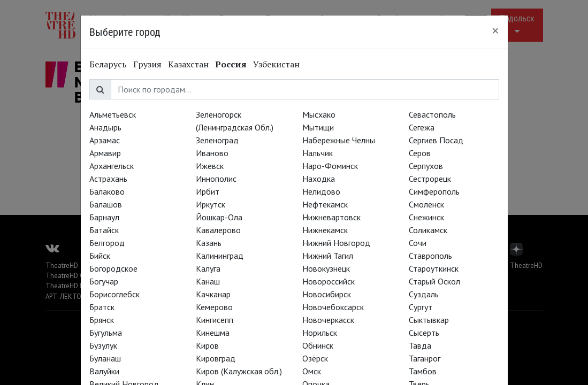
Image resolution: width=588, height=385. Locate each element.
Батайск (104, 230)
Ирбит (208, 191)
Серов (420, 153)
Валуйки (104, 371)
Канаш (208, 281)
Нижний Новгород (336, 243)
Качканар (213, 294)
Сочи (418, 243)
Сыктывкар (429, 320)
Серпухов (426, 166)
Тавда (420, 345)
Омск (312, 371)
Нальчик (318, 153)
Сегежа (422, 127)
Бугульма (106, 333)
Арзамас (105, 140)
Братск (102, 307)
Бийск (100, 256)
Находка (319, 179)
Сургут (421, 307)
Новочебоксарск (333, 307)
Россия (231, 64)
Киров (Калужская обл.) (239, 371)
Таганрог (425, 358)
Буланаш (105, 358)
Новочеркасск (328, 320)
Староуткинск (434, 268)
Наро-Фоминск (330, 166)
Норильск (320, 333)
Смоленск (426, 204)
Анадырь (105, 127)
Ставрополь (430, 256)
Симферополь (434, 191)
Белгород (107, 243)
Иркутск (211, 204)
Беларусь (108, 64)
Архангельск (112, 166)
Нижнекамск (325, 230)
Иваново (212, 153)
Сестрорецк (430, 179)
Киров (207, 345)
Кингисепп (215, 320)
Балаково (107, 191)
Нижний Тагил (328, 256)
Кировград (216, 358)
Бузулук (103, 345)
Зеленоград (217, 140)
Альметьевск (113, 114)
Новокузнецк (326, 268)
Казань (209, 243)
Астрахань (108, 179)
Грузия (147, 64)
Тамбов (423, 371)
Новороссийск (329, 281)
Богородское (113, 268)
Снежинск (426, 217)
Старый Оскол (434, 281)
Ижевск (210, 166)
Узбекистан (276, 64)
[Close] (495, 30)
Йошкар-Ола (219, 217)
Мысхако (319, 114)
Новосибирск (327, 294)
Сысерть (424, 333)
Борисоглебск (114, 294)
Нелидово (321, 191)
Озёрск (315, 358)
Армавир (105, 153)
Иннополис (216, 179)
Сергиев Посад (436, 140)
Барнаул (104, 217)
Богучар (104, 281)
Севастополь (432, 114)
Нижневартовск (331, 217)
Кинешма (213, 333)
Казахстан (188, 64)
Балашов (106, 204)
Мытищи (318, 127)
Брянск (102, 320)
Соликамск (428, 230)
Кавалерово (218, 230)
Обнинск (318, 345)
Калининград (220, 256)
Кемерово (214, 307)
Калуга (208, 268)
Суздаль (424, 294)
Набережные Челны (339, 140)
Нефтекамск (325, 204)
